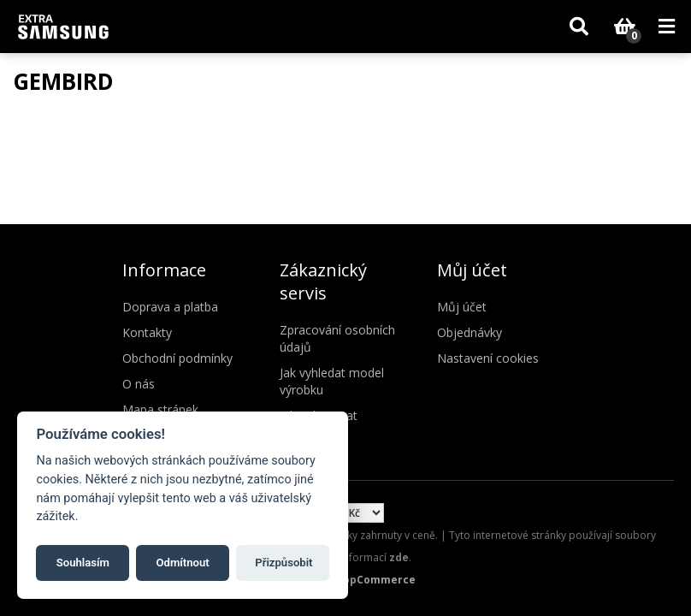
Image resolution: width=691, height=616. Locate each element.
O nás (139, 384)
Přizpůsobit (283, 563)
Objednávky (470, 332)
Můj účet (462, 307)
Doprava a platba (170, 307)
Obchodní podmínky (177, 358)
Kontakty (147, 332)
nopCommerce (376, 580)
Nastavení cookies (488, 358)
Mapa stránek (160, 409)
